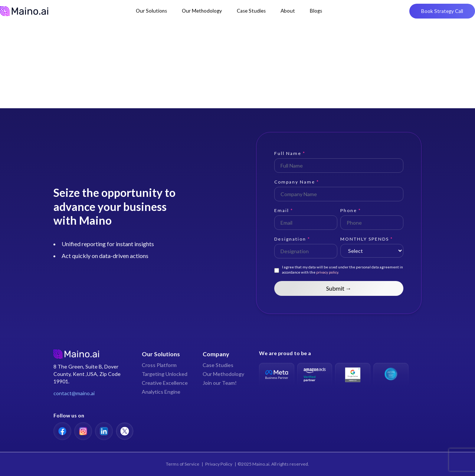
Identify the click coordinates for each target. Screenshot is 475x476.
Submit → (339, 288)
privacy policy (327, 272)
